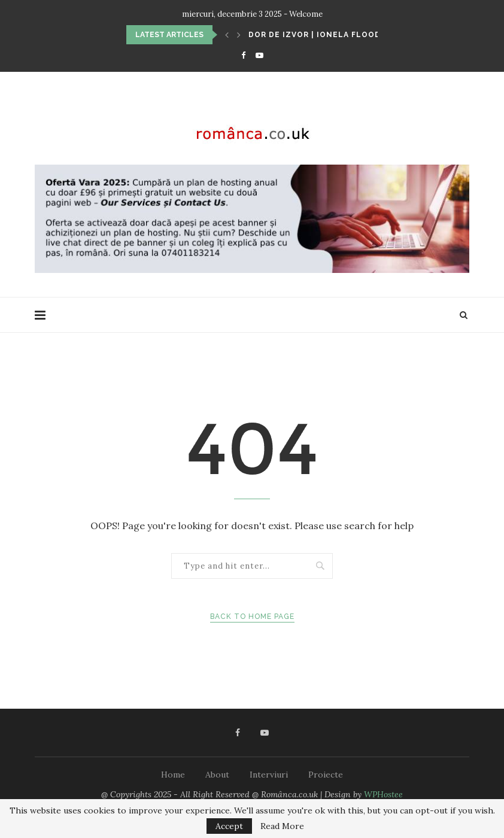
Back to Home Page (252, 617)
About (217, 775)
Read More (282, 826)
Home (173, 775)
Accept (229, 826)
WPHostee (383, 794)
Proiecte (326, 775)
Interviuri (269, 775)
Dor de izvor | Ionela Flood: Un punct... (343, 35)
